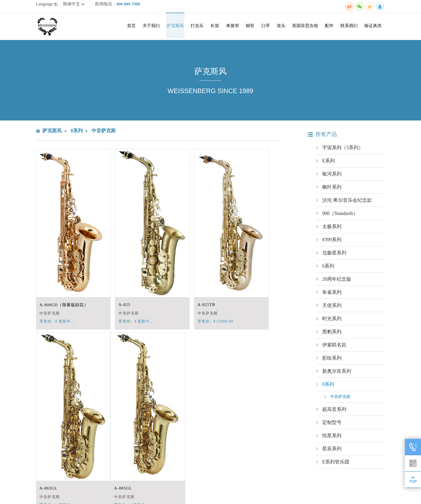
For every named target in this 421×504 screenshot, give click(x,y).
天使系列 (332, 307)
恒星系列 (332, 437)
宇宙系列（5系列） (343, 149)
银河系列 (332, 176)
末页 (186, 466)
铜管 (260, 28)
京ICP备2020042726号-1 (138, 495)
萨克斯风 (191, 28)
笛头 (288, 28)
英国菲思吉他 (310, 28)
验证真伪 (374, 28)
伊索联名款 (334, 347)
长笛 (228, 28)
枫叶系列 (332, 189)
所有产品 (322, 136)
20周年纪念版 (337, 281)
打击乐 (212, 28)
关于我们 (169, 28)
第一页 (131, 466)
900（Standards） (340, 215)
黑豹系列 (332, 334)
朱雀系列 (332, 294)
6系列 (328, 268)
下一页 (171, 466)
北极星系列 (334, 255)
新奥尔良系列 (337, 373)
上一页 (147, 466)
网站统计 (174, 495)
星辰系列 (332, 451)
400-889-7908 (128, 5)
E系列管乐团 (336, 464)
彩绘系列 (332, 360)
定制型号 (332, 424)
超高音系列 (334, 411)
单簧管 (244, 28)
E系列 (329, 163)
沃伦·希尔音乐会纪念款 (347, 202)
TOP (413, 480)
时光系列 (332, 320)
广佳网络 (376, 495)
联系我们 (351, 28)
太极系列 (332, 228)
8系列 (77, 133)
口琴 (274, 28)
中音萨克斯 (104, 133)
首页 (150, 28)
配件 (333, 28)
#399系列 (332, 242)
